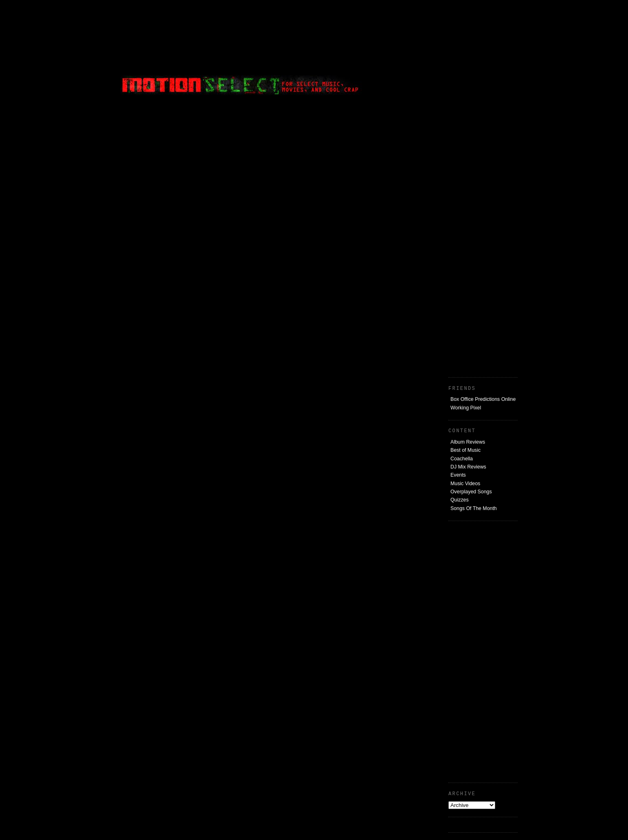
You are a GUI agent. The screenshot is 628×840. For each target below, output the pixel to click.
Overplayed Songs (471, 492)
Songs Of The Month (474, 508)
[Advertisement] (457, 55)
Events (458, 475)
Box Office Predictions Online (483, 399)
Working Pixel (466, 408)
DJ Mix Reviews (468, 467)
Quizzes (460, 500)
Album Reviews (468, 442)
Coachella (462, 459)
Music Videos (465, 484)
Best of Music (466, 450)
